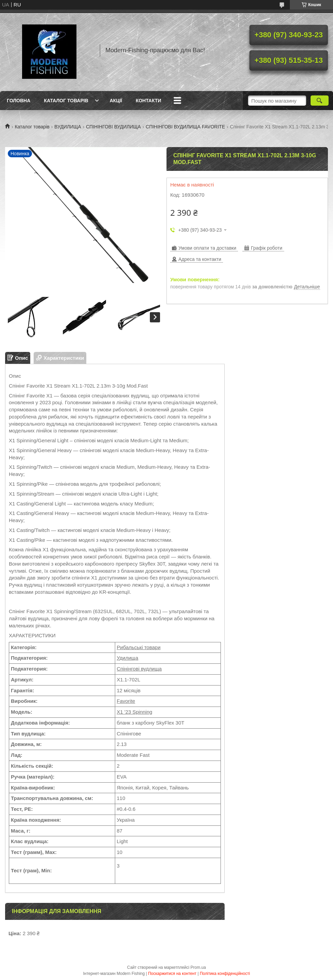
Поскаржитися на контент (172, 974)
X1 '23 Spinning (135, 712)
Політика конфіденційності (225, 974)
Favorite (126, 701)
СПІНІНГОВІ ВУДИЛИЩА (113, 127)
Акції (116, 101)
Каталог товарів (66, 101)
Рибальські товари (139, 647)
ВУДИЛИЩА (68, 127)
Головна (19, 101)
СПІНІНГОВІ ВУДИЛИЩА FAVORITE (185, 127)
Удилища (128, 658)
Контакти (148, 101)
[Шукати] (320, 101)
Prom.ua (198, 967)
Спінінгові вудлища (139, 669)
